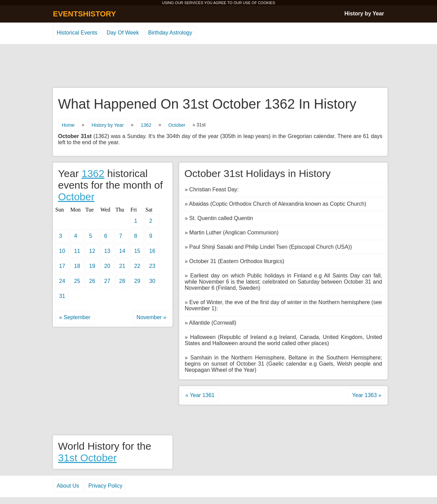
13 (107, 251)
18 (77, 266)
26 (92, 281)
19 (92, 266)
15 (137, 251)
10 (62, 251)
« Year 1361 (200, 395)
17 (62, 266)
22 (137, 266)
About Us (68, 486)
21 (122, 266)
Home (68, 125)
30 (152, 281)
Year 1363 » (367, 395)
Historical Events (77, 33)
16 (152, 251)
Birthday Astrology (170, 33)
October (177, 125)
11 (77, 251)
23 (152, 266)
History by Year (364, 13)
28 (122, 281)
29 (137, 281)
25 (77, 281)
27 (107, 281)
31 (62, 296)
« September (75, 317)
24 (62, 281)
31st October (87, 458)
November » (151, 317)
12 (92, 251)
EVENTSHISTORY (84, 14)
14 (122, 251)
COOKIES (266, 3)
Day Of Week (123, 33)
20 (107, 266)
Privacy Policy (105, 486)
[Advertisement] (218, 66)
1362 (146, 125)
